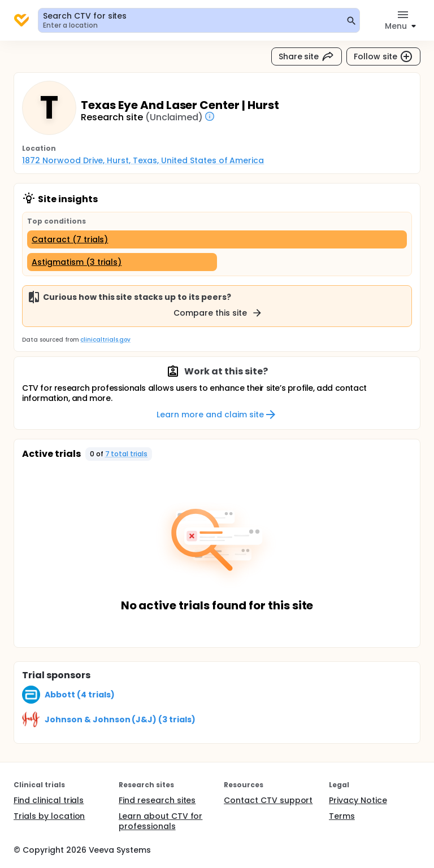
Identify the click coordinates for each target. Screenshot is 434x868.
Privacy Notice (358, 800)
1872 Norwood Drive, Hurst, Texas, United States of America (143, 160)
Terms (342, 816)
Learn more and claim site (217, 415)
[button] (119, 454)
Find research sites (157, 800)
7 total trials (127, 454)
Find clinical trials (49, 800)
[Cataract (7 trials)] (217, 239)
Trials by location (49, 816)
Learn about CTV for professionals (160, 821)
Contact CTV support (268, 800)
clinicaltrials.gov (105, 340)
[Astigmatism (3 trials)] (122, 262)
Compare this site (218, 313)
